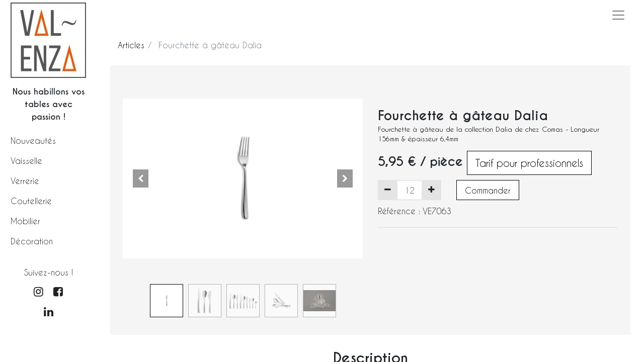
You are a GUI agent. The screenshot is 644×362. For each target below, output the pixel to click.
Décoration (32, 241)
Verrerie (25, 181)
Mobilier (25, 221)
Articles (131, 45)
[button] (141, 178)
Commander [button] (488, 190)
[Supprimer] (388, 190)
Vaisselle (26, 161)
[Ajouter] (431, 190)
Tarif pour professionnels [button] (529, 163)
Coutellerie (31, 201)
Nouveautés (33, 141)
